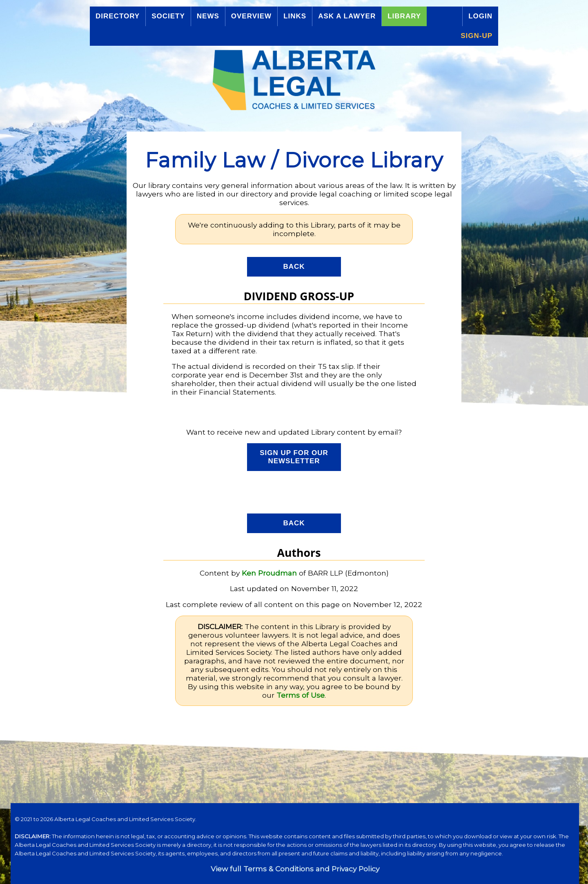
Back (294, 267)
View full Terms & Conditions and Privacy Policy (295, 869)
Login (480, 16)
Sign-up (477, 36)
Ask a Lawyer (347, 16)
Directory (118, 16)
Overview (251, 16)
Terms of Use (301, 695)
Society (168, 16)
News (208, 16)
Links (295, 16)
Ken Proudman (269, 573)
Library (404, 16)
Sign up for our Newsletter (294, 457)
